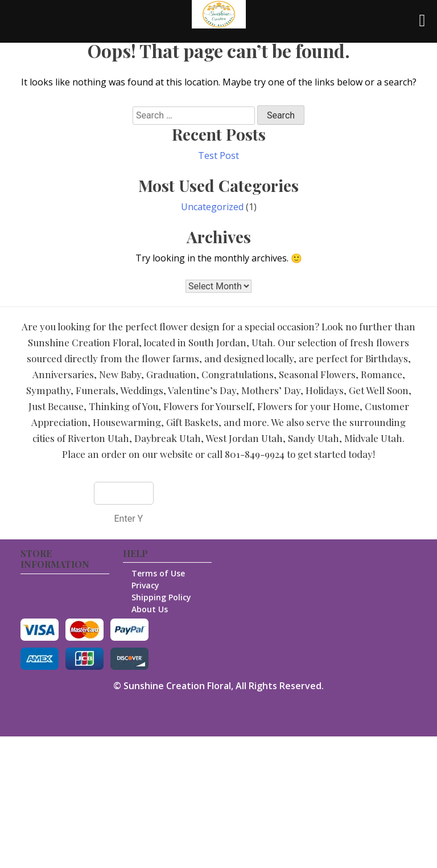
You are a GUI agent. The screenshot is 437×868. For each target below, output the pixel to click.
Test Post (218, 155)
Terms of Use (158, 573)
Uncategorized (212, 207)
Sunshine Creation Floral (177, 686)
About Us (150, 609)
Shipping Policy (161, 597)
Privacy (145, 585)
